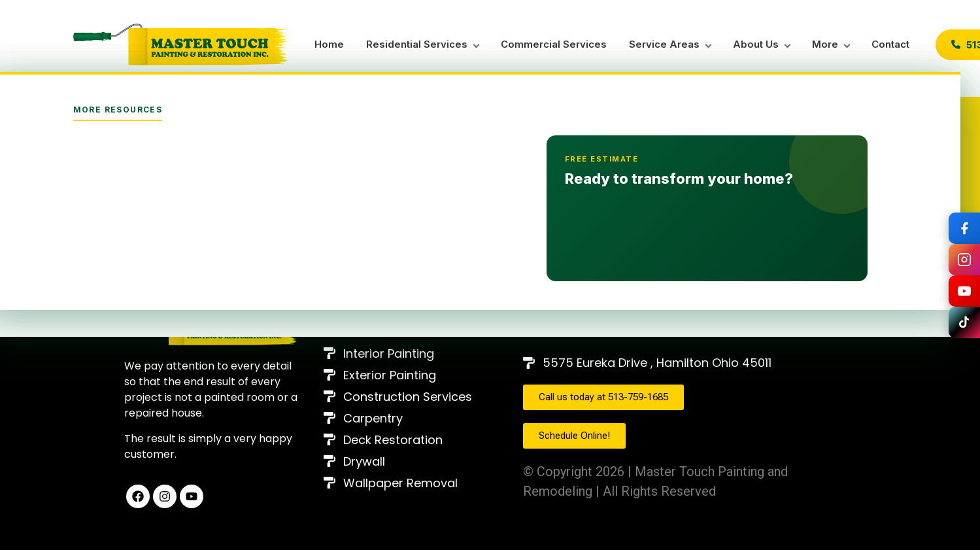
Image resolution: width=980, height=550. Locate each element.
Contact (890, 44)
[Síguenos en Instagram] (964, 260)
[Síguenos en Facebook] (964, 228)
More (825, 44)
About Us (756, 44)
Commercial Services (554, 44)
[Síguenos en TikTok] (964, 322)
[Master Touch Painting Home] (181, 44)
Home (329, 44)
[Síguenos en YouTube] (964, 291)
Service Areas (664, 44)
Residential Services (417, 44)
